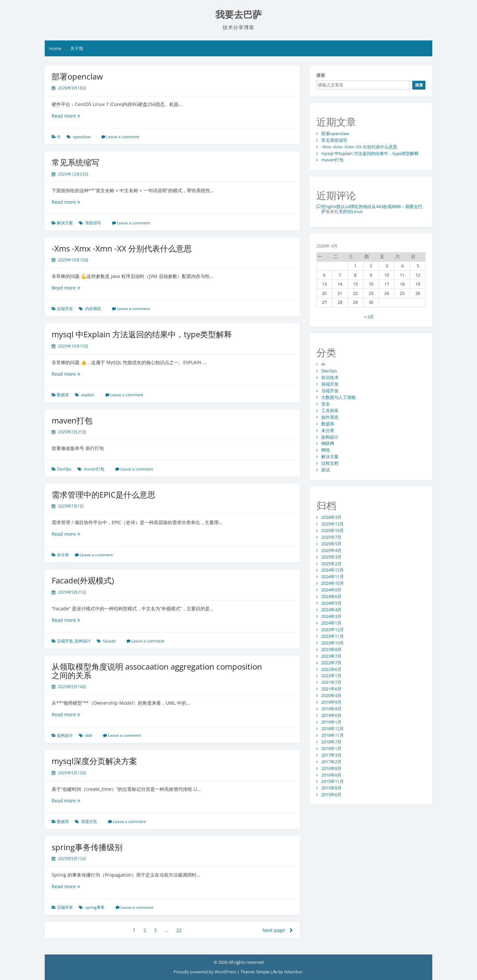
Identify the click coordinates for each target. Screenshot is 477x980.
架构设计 (83, 641)
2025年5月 (331, 544)
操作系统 (330, 417)
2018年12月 (333, 729)
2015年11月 (333, 781)
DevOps (64, 469)
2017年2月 (331, 762)
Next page (278, 930)
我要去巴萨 (238, 15)
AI (59, 137)
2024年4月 (331, 610)
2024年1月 (331, 623)
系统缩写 (93, 223)
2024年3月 (331, 616)
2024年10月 (333, 583)
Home (55, 48)
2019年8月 (331, 709)
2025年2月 (331, 564)
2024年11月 (333, 576)
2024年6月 (331, 596)
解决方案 (65, 223)
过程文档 (330, 463)
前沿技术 (330, 377)
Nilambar (293, 972)
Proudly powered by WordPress (205, 972)
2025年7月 (331, 537)
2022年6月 (331, 669)
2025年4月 (331, 550)
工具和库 (330, 410)
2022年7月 (331, 663)
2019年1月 (331, 722)
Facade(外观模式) (83, 580)
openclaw (82, 137)
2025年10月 (333, 530)
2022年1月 (331, 676)
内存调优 (93, 309)
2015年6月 (331, 794)
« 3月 (369, 317)
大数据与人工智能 (339, 397)
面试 (326, 470)
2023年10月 (333, 643)
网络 (326, 450)
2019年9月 (331, 702)
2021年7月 (331, 682)
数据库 (63, 395)
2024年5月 (331, 603)
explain (88, 395)
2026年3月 (331, 517)
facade (109, 641)
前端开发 (330, 384)
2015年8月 (331, 788)
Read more (74, 116)
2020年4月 (331, 695)
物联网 (328, 443)
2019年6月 (331, 715)
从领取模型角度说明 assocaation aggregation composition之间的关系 (157, 671)
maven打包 (72, 420)
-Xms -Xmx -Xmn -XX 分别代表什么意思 (122, 248)
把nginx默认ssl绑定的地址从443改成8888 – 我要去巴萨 (372, 209)
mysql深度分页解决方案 (94, 761)
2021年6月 (331, 689)
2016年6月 (331, 775)
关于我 (77, 48)
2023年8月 (331, 649)
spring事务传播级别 (87, 847)
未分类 (63, 555)
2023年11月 (333, 636)
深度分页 (89, 821)
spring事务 (95, 907)
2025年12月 (333, 524)
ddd (89, 735)
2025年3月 (331, 557)
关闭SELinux (351, 211)
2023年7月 (331, 656)
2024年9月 (331, 590)
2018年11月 (333, 735)
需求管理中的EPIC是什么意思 (104, 494)
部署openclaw (77, 76)
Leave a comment (123, 137)
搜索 (321, 75)
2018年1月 (331, 748)
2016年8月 (331, 768)
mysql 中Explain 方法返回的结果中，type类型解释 (142, 334)
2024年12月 (333, 570)
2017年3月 (331, 755)
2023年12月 (333, 629)
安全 (326, 404)
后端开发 (65, 309)
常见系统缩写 (76, 162)
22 (179, 930)
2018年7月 (331, 742)
